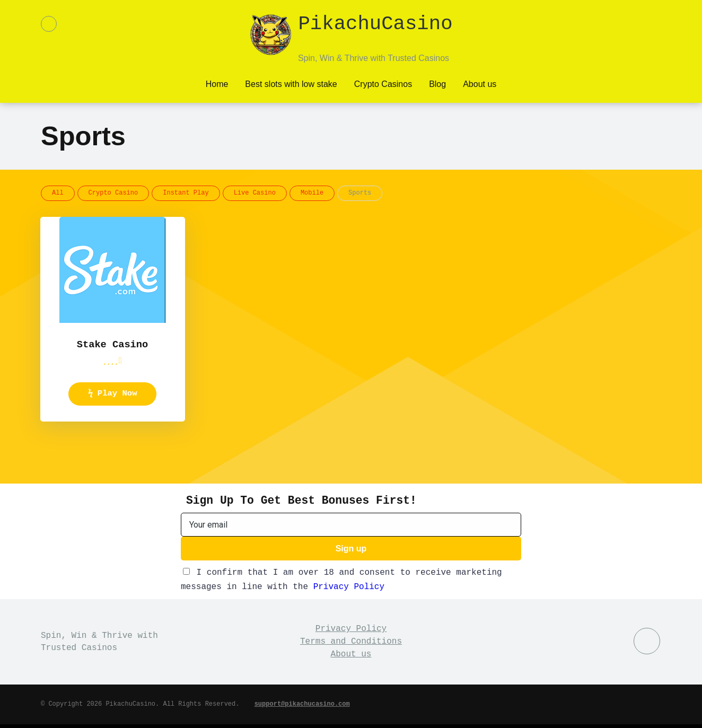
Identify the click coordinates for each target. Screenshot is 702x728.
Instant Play (186, 192)
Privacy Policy (349, 590)
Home (217, 83)
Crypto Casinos (383, 83)
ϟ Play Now (112, 395)
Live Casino (255, 192)
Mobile (312, 192)
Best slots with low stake (291, 83)
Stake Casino (112, 344)
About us (480, 83)
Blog (437, 83)
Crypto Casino (113, 192)
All (58, 192)
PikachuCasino (375, 26)
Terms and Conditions (351, 645)
